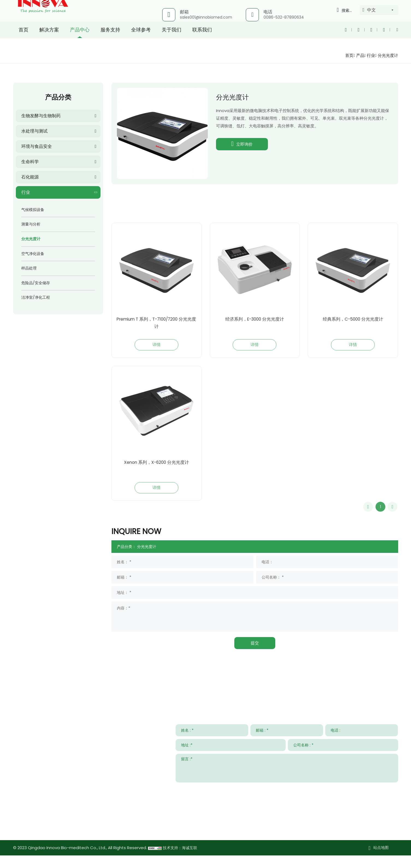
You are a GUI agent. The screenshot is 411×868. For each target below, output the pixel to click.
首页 (23, 39)
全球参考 (141, 39)
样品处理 (29, 268)
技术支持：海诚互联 (181, 860)
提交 (255, 656)
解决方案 (49, 39)
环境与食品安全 (37, 146)
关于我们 (172, 39)
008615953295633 (64, 824)
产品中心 (80, 39)
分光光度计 (387, 55)
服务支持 (110, 39)
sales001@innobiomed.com (206, 17)
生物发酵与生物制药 (41, 116)
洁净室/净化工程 (36, 297)
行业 (369, 55)
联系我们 (202, 39)
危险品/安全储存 (36, 283)
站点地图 (381, 860)
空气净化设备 (33, 254)
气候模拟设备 (33, 210)
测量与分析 (31, 224)
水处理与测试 (34, 131)
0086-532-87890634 (284, 17)
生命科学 (30, 162)
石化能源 (30, 177)
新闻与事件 (295, 701)
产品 (358, 55)
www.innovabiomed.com (54, 840)
